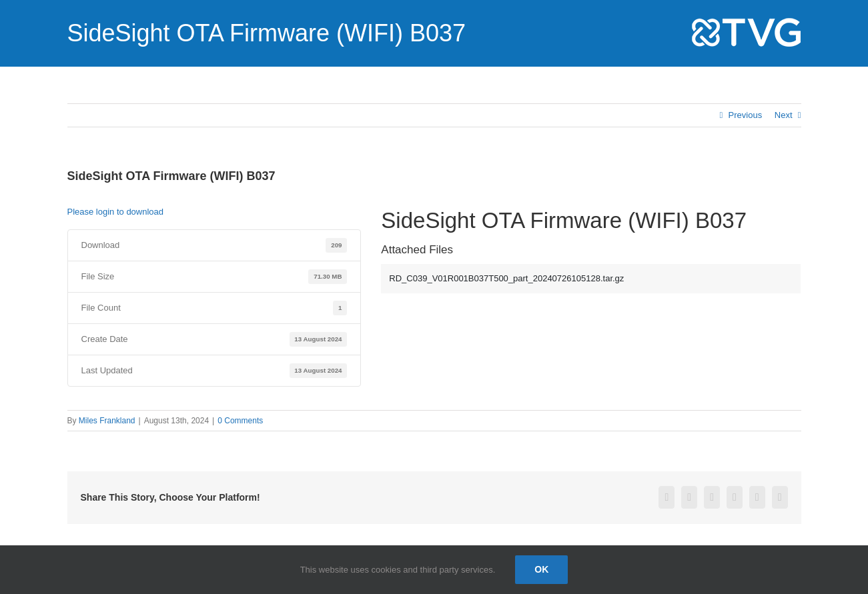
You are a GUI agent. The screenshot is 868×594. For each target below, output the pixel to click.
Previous (746, 115)
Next (784, 115)
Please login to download (116, 212)
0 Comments (240, 421)
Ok (541, 569)
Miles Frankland (107, 421)
